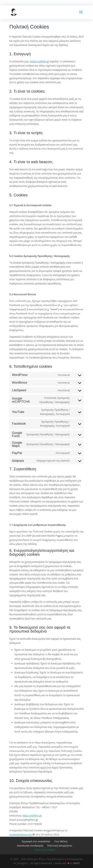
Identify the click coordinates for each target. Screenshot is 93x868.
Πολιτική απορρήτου (60, 846)
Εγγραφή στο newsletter (36, 841)
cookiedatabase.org (21, 835)
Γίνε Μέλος (61, 841)
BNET (77, 863)
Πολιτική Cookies (45, 850)
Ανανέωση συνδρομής (30, 846)
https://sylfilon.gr (40, 61)
